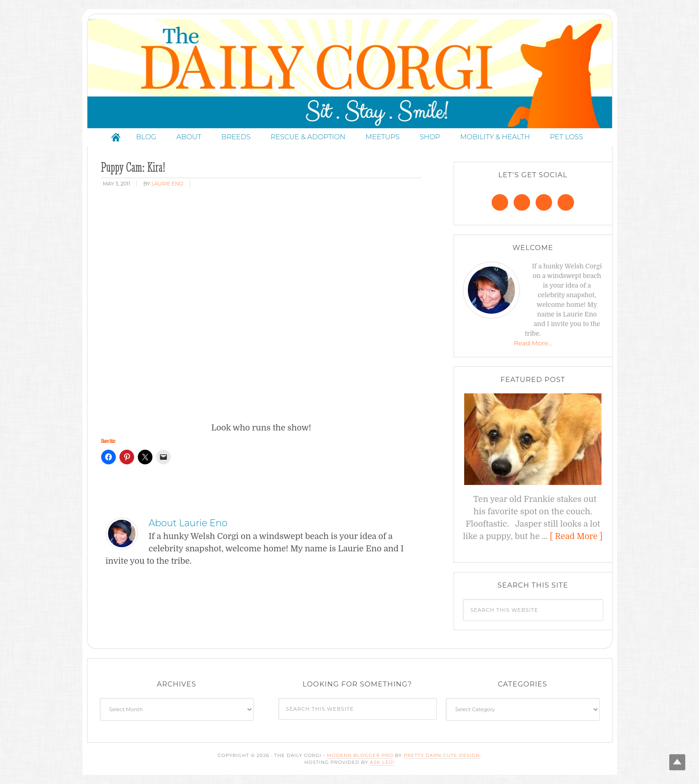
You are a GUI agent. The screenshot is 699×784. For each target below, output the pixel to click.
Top (677, 762)
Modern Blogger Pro (360, 755)
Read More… (533, 343)
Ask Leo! (382, 762)
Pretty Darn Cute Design (442, 755)
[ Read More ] (576, 536)
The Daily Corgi (350, 73)
